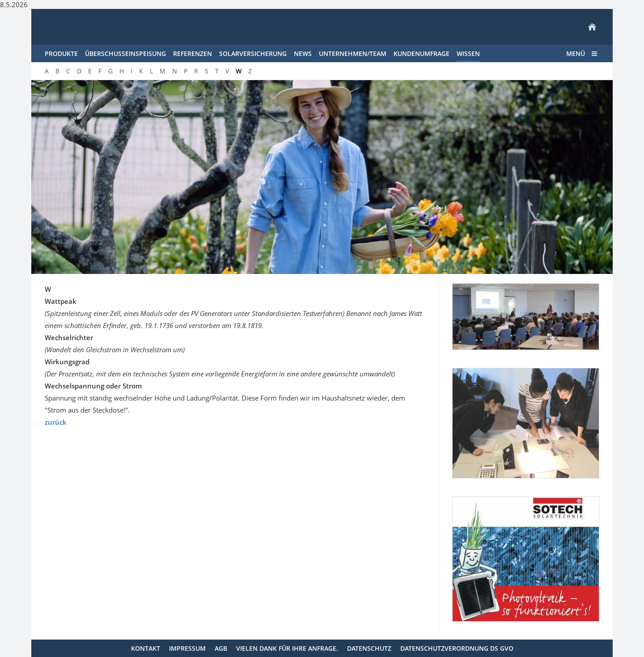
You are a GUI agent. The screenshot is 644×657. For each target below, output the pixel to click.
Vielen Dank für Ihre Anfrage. (287, 648)
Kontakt (146, 648)
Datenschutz (369, 648)
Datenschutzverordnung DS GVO (457, 648)
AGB (221, 648)
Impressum (187, 648)
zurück (56, 422)
